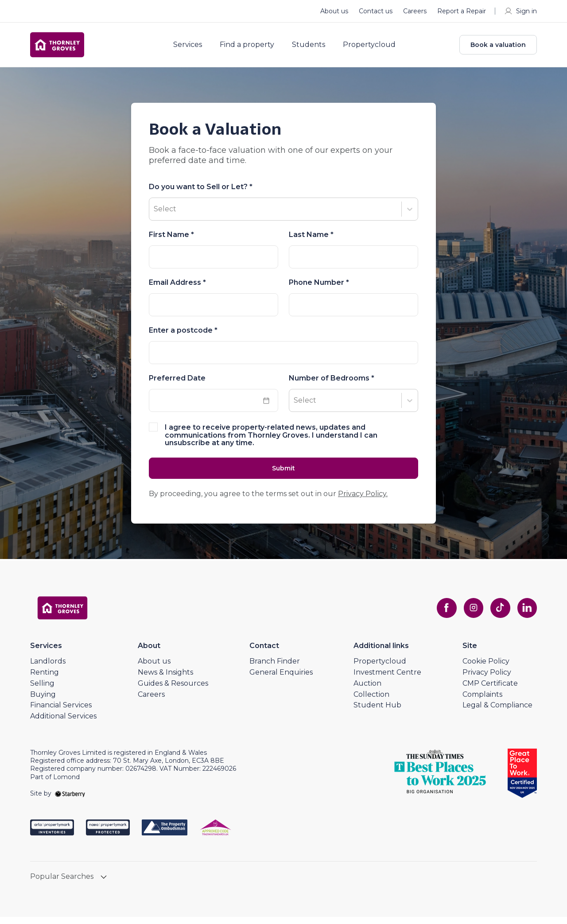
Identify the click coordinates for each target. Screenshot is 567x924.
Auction (367, 690)
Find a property (253, 48)
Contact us (376, 11)
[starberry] (70, 800)
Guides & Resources (173, 690)
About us (334, 11)
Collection (371, 701)
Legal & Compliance (497, 712)
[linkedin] (526, 615)
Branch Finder (275, 669)
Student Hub (377, 712)
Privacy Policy (487, 679)
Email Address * (177, 289)
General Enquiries (281, 679)
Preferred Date (177, 384)
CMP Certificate (490, 690)
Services (194, 48)
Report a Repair (462, 11)
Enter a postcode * (183, 337)
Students (315, 48)
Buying (43, 701)
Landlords (48, 669)
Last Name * (311, 241)
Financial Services (61, 712)
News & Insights (165, 679)
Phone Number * (319, 289)
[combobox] (283, 359)
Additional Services (63, 724)
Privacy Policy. (363, 501)
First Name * (171, 241)
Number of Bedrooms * (332, 384)
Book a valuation (498, 48)
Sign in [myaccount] (520, 11)
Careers (415, 11)
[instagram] (470, 615)
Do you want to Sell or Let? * (201, 193)
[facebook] (441, 615)
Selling (42, 690)
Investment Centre (387, 679)
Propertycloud (375, 48)
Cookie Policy (486, 669)
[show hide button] (104, 885)
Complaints (482, 701)
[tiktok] (498, 615)
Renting (45, 679)
